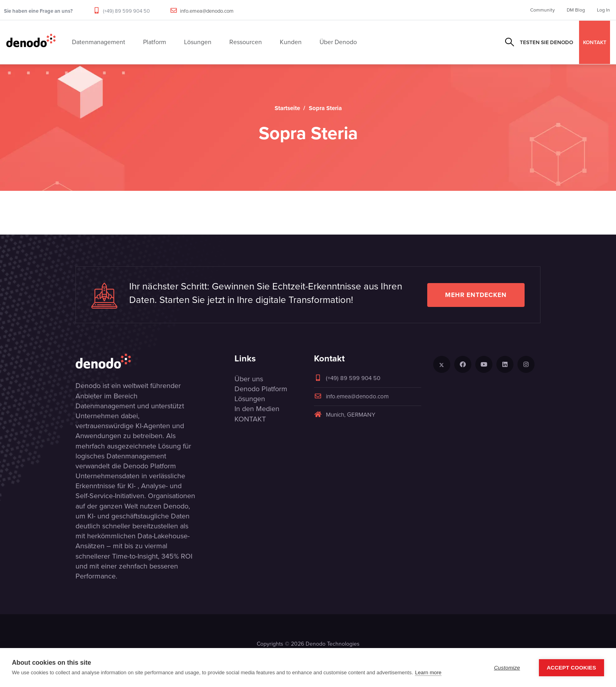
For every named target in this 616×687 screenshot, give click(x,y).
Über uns (249, 379)
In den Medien (257, 409)
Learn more (428, 672)
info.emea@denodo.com (207, 11)
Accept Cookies (571, 668)
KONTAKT (595, 42)
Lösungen (250, 399)
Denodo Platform (261, 389)
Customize (507, 668)
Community (542, 10)
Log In (603, 10)
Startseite (287, 108)
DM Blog (576, 10)
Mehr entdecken (476, 295)
